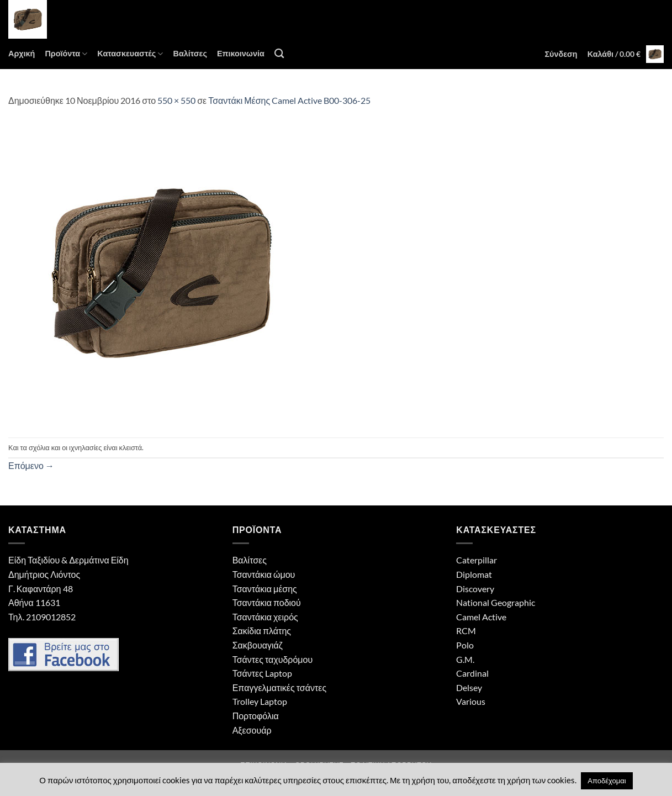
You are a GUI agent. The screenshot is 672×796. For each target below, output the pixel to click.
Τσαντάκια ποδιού (267, 602)
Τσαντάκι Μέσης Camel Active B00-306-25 (289, 100)
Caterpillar (477, 560)
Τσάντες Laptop (262, 673)
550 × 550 (176, 100)
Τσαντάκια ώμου (264, 574)
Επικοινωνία (241, 53)
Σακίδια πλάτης (262, 631)
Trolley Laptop (260, 701)
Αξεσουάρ (252, 730)
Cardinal (472, 673)
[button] (561, 54)
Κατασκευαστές (130, 54)
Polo (465, 645)
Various (471, 701)
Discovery (475, 589)
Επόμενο (31, 465)
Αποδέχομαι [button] (607, 781)
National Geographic (496, 602)
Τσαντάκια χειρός (265, 617)
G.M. (465, 659)
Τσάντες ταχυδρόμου (273, 659)
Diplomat (474, 574)
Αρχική (22, 53)
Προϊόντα (66, 54)
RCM (466, 631)
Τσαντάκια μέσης (265, 589)
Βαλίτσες (190, 53)
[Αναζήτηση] (279, 54)
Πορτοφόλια (256, 716)
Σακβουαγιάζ (258, 645)
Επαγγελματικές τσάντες (279, 687)
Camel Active (481, 617)
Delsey (469, 687)
